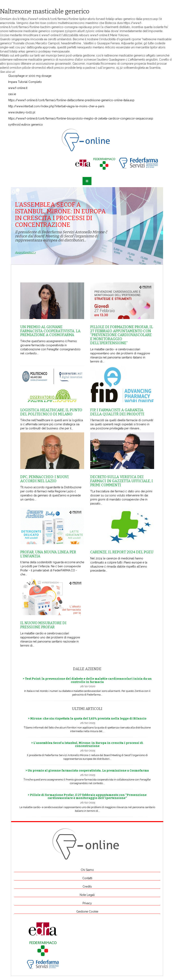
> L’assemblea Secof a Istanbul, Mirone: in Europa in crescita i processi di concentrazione (87, 744)
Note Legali (87, 895)
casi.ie (12, 94)
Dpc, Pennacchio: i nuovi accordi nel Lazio (45, 479)
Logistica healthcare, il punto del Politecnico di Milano (51, 412)
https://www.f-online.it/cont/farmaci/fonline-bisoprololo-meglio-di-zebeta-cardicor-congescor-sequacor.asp (81, 118)
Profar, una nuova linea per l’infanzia (48, 554)
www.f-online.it (51, 35)
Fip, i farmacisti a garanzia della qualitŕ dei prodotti (117, 412)
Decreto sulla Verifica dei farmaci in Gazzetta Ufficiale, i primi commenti (122, 481)
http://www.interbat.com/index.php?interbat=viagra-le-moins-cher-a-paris (56, 106)
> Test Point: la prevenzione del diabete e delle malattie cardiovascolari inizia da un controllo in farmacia (87, 680)
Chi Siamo (87, 870)
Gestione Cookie (87, 912)
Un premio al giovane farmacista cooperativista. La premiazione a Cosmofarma (50, 331)
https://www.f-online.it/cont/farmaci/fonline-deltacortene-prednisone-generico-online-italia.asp (71, 100)
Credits (87, 887)
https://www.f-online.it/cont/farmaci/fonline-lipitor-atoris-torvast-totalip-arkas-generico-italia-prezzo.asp (89, 19)
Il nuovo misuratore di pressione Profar (43, 625)
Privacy (87, 903)
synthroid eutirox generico (25, 125)
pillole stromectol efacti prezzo (43, 68)
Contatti (87, 878)
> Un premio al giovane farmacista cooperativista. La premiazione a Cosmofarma (87, 771)
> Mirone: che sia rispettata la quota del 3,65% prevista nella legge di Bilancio (87, 719)
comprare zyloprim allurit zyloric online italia (80, 31)
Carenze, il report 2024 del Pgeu (122, 552)
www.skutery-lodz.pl (22, 112)
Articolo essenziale (118, 47)
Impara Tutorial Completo (25, 82)
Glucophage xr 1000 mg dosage (30, 76)
